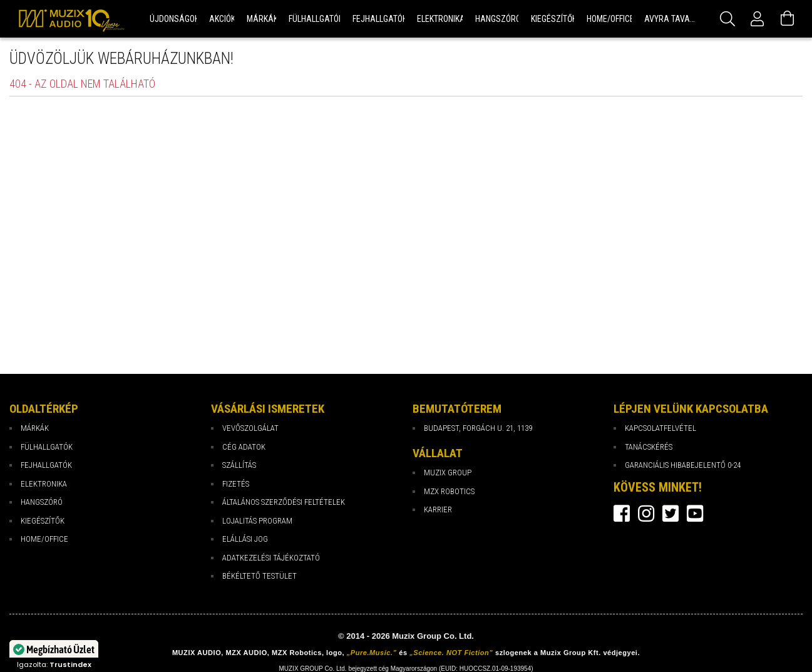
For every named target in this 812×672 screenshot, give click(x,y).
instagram (646, 514)
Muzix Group (448, 473)
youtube (695, 514)
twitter (671, 514)
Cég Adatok (244, 447)
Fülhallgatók (47, 447)
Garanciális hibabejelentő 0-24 (683, 465)
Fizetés (236, 484)
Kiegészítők (43, 521)
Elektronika (44, 484)
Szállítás (239, 465)
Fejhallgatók (46, 465)
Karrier (438, 509)
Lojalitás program (257, 521)
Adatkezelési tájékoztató (271, 558)
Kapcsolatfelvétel (660, 428)
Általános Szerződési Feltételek (284, 502)
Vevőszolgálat (250, 428)
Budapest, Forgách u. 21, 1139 (478, 428)
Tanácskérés (649, 447)
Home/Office (44, 539)
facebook (622, 514)
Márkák (35, 428)
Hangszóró (42, 502)
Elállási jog (245, 539)
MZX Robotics (449, 491)
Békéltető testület (260, 576)
